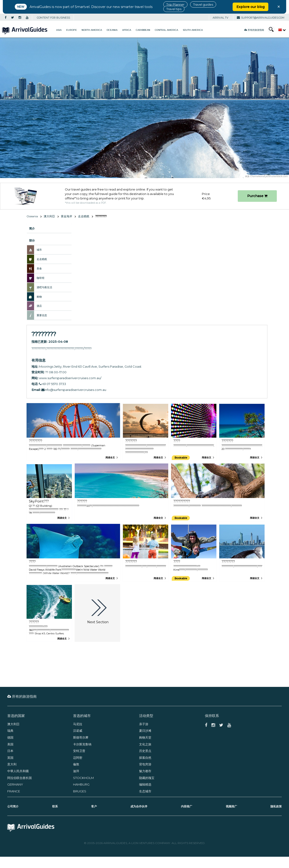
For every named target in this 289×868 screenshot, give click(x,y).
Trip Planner (175, 4)
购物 (39, 297)
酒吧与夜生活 (44, 287)
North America (92, 30)
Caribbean (143, 30)
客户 (94, 806)
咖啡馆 (41, 278)
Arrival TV (221, 18)
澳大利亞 (49, 216)
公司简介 (13, 806)
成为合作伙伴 (139, 806)
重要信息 (42, 315)
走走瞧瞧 (84, 216)
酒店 (39, 306)
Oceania (112, 30)
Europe (72, 30)
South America (193, 30)
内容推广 (187, 806)
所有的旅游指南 (254, 30)
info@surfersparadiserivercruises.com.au (74, 390)
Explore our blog (250, 7)
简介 (32, 228)
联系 (55, 806)
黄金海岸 (66, 216)
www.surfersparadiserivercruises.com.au (70, 378)
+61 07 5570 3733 (53, 384)
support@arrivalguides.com (261, 18)
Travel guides (203, 4)
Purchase (257, 196)
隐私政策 (276, 806)
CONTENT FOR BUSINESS (53, 18)
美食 (39, 269)
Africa (127, 30)
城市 (39, 250)
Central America (166, 30)
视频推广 (231, 806)
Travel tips (174, 9)
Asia (59, 30)
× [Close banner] (279, 7)
